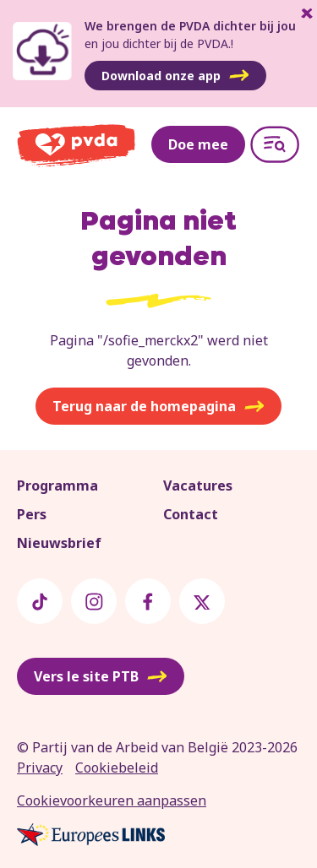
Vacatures (198, 486)
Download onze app (175, 76)
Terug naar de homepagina (158, 406)
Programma (57, 486)
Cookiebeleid (117, 768)
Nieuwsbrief (59, 543)
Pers (32, 514)
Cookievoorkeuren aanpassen (112, 800)
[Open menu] (275, 144)
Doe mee (198, 144)
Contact (191, 514)
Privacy (40, 768)
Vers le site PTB (101, 676)
